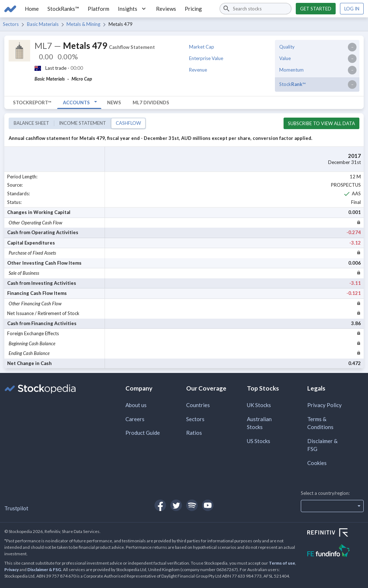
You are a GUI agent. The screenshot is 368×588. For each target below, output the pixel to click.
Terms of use (282, 563)
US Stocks (259, 441)
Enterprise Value (206, 58)
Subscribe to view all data (321, 123)
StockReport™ (32, 102)
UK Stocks (259, 405)
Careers (135, 419)
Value (285, 58)
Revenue (198, 70)
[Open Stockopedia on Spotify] (192, 505)
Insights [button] (133, 9)
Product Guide (143, 433)
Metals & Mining (83, 24)
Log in (352, 9)
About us (136, 405)
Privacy (11, 569)
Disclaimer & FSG (322, 445)
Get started (316, 9)
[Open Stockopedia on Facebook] (160, 505)
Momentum (291, 70)
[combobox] (256, 9)
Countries (198, 405)
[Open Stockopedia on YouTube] (208, 505)
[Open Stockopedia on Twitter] (176, 505)
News (114, 102)
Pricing (193, 9)
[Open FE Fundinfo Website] (335, 551)
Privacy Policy (325, 405)
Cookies (317, 463)
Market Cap (202, 47)
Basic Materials (43, 24)
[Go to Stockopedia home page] (10, 9)
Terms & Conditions (320, 423)
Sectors (11, 24)
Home (32, 9)
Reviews (166, 9)
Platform (98, 9)
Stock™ (292, 84)
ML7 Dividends (151, 102)
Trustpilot (16, 508)
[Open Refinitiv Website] (335, 533)
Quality (287, 47)
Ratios (194, 433)
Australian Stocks (259, 423)
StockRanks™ (63, 9)
